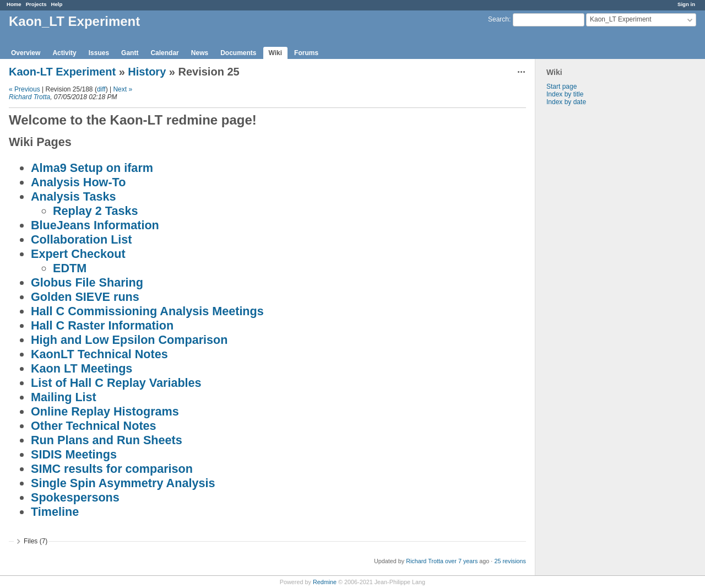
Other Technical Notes (94, 426)
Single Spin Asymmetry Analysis (123, 483)
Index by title (565, 94)
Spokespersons (75, 497)
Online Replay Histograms (105, 411)
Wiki (276, 53)
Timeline (55, 512)
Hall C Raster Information (102, 325)
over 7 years (461, 561)
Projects (36, 4)
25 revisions (510, 561)
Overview (26, 53)
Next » (123, 89)
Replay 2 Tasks (95, 211)
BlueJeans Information (95, 225)
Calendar (164, 53)
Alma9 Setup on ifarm (92, 168)
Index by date (566, 102)
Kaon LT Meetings (82, 368)
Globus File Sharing (87, 282)
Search (498, 19)
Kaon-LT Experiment (62, 72)
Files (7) (36, 541)
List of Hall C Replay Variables (116, 383)
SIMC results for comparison (112, 469)
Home (14, 4)
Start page (562, 87)
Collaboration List (82, 239)
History (147, 72)
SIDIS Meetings (74, 454)
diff (101, 89)
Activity (64, 53)
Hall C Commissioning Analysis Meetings (147, 311)
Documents (238, 53)
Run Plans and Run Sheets (107, 440)
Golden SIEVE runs (85, 297)
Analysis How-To (78, 182)
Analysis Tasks (73, 196)
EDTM (70, 268)
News (200, 53)
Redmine (325, 582)
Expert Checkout (78, 254)
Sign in (686, 4)
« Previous (25, 89)
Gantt (130, 53)
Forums (306, 53)
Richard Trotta (29, 97)
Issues (99, 53)
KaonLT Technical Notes (99, 354)
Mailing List (64, 397)
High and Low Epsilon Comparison (129, 340)
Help (57, 4)
